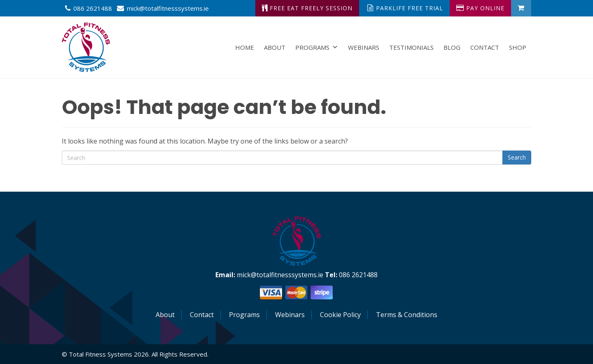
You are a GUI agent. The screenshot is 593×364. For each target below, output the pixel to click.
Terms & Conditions (407, 315)
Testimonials (411, 47)
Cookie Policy (340, 315)
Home (245, 47)
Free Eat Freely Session (307, 8)
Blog (452, 47)
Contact (485, 47)
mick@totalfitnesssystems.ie (168, 8)
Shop (518, 47)
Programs (317, 47)
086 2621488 (93, 8)
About (275, 47)
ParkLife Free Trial (405, 8)
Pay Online (480, 8)
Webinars (364, 47)
